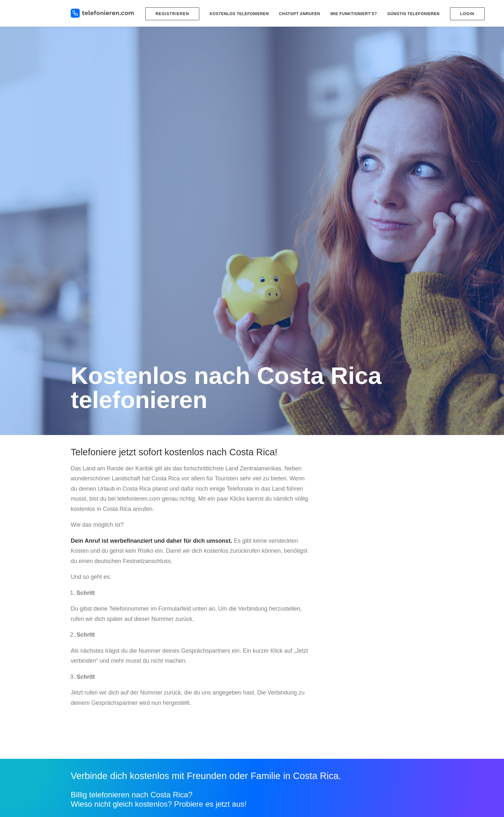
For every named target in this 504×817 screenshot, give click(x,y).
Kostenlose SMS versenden (379, 663)
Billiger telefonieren (277, 671)
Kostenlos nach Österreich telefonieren (297, 734)
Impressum (362, 734)
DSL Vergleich (365, 687)
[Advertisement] (377, 199)
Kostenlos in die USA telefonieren (291, 719)
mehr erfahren (209, 598)
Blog (193, 658)
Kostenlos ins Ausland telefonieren (292, 679)
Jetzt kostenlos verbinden (119, 598)
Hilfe (356, 726)
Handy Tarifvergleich (372, 671)
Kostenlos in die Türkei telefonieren (293, 711)
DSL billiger (363, 679)
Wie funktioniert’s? (354, 14)
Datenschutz (364, 742)
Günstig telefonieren (414, 14)
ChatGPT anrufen (300, 14)
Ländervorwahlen (275, 663)
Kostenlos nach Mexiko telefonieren (293, 726)
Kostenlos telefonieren (239, 14)
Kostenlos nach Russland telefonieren (296, 703)
